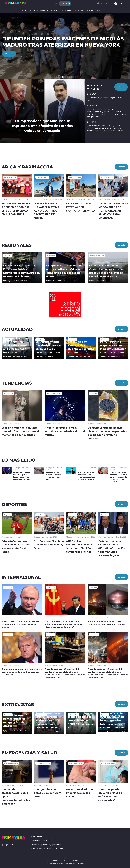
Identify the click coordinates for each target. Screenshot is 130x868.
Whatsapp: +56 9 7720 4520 (43, 841)
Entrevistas (91, 10)
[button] (54, 77)
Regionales (51, 256)
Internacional (78, 10)
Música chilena (41, 715)
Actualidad (27, 10)
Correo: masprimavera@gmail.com (46, 845)
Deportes (101, 10)
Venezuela (72, 340)
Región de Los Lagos (97, 256)
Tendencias (66, 10)
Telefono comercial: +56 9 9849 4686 (47, 849)
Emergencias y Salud (54, 393)
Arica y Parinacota (42, 10)
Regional (55, 10)
